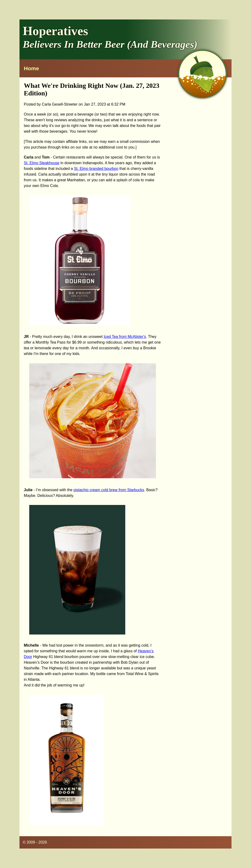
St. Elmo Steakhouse (41, 163)
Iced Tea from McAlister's (125, 337)
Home (31, 68)
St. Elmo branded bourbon (96, 169)
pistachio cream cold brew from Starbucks (109, 490)
